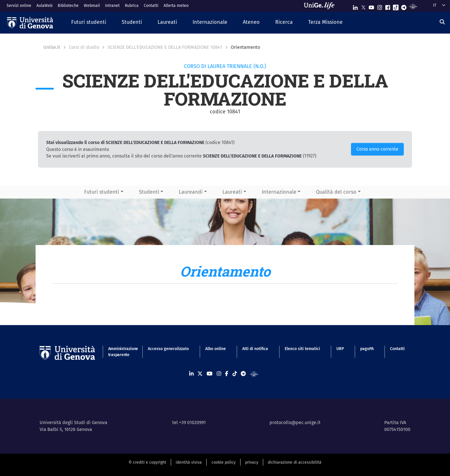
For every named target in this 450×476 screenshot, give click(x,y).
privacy (252, 462)
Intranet (112, 6)
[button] (89, 23)
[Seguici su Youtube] (371, 6)
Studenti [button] (149, 192)
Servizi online (19, 6)
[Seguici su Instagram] (380, 6)
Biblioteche (68, 6)
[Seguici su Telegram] (404, 6)
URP (340, 349)
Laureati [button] (232, 192)
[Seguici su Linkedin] (355, 6)
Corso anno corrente (377, 149)
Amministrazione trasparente (120, 352)
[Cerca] (442, 22)
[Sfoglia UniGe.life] (321, 6)
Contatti (151, 6)
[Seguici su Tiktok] (396, 6)
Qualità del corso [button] (336, 192)
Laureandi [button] (191, 192)
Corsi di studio (84, 47)
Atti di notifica (255, 349)
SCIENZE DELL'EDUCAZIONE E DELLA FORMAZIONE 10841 (165, 47)
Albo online (216, 349)
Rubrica (132, 6)
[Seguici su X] (363, 6)
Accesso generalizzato (168, 349)
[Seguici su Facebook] (388, 6)
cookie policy (224, 462)
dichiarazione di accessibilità (295, 462)
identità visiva (189, 462)
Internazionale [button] (279, 192)
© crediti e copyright (147, 462)
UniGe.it (52, 47)
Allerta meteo (176, 6)
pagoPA (367, 349)
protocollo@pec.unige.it (295, 422)
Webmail (92, 6)
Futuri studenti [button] (102, 192)
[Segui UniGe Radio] (413, 6)
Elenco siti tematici (302, 349)
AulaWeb (44, 6)
